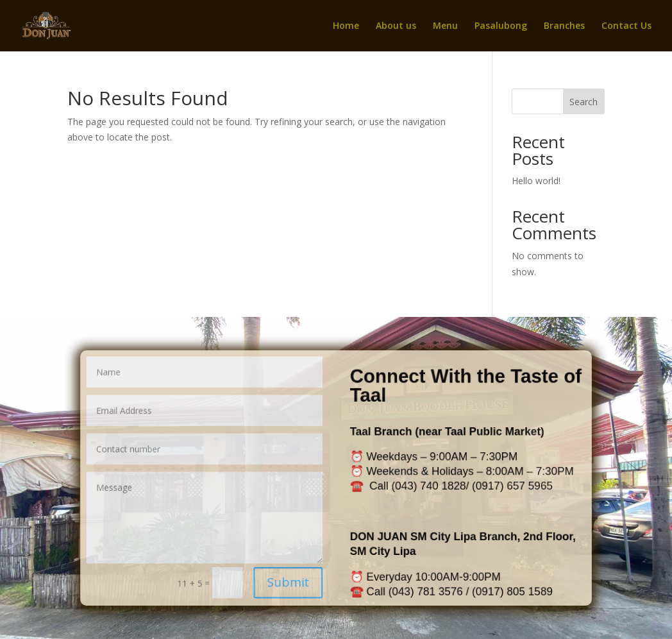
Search (584, 102)
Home (346, 26)
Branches (564, 26)
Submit (291, 575)
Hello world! (536, 181)
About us (396, 26)
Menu (445, 26)
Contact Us (626, 26)
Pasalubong (501, 26)
